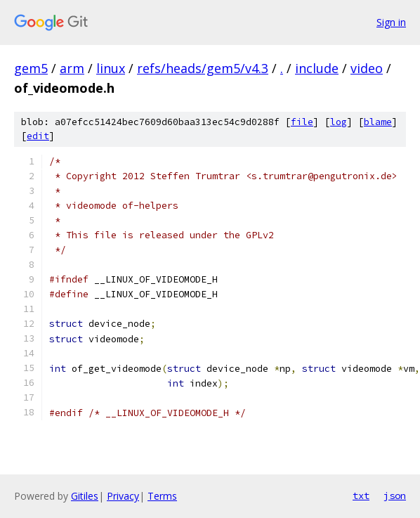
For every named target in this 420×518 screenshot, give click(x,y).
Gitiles (85, 496)
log (339, 122)
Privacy (123, 496)
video (367, 68)
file (302, 122)
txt (361, 496)
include (317, 68)
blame (378, 122)
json (395, 496)
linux (111, 68)
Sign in (391, 22)
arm (72, 68)
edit (38, 136)
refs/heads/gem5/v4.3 (203, 68)
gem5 (31, 68)
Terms (162, 496)
